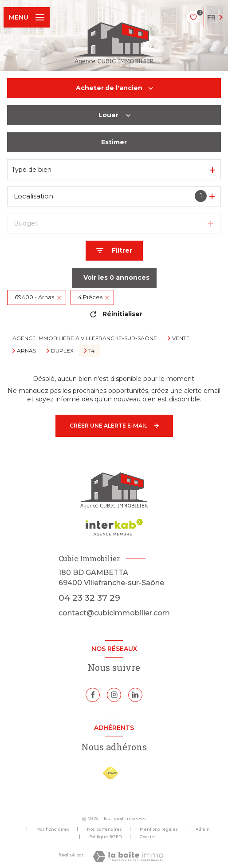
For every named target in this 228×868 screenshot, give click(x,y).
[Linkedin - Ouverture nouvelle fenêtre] (135, 695)
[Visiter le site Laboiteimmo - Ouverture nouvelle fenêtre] (128, 857)
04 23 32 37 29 (89, 598)
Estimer (114, 142)
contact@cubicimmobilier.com (114, 613)
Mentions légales (159, 829)
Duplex (62, 351)
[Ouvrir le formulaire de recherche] (114, 251)
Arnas (26, 351)
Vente (181, 338)
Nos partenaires (104, 829)
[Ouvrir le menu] (27, 17)
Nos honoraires (53, 829)
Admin (203, 829)
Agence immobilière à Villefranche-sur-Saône (85, 338)
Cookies (148, 837)
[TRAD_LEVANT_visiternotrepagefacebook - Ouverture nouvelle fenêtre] (93, 695)
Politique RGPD (106, 836)
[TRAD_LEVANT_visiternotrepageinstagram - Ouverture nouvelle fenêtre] (114, 695)
